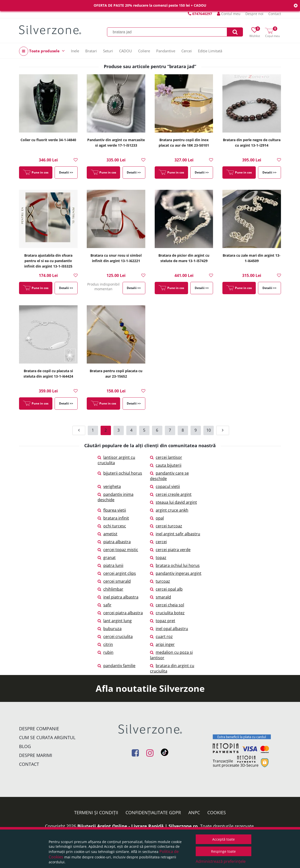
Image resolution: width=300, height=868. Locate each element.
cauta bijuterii (166, 465)
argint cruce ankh (169, 510)
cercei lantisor (166, 457)
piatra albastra (114, 542)
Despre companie (39, 729)
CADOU (126, 51)
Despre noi (254, 14)
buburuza (110, 629)
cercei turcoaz (166, 526)
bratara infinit (113, 518)
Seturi (108, 51)
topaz (158, 558)
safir (105, 605)
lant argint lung (115, 621)
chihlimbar (110, 589)
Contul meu (229, 14)
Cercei (187, 51)
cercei (158, 542)
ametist (107, 534)
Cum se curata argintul (47, 737)
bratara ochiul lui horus (175, 565)
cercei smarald (114, 581)
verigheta (109, 486)
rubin (106, 652)
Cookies (217, 812)
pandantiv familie (117, 666)
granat (107, 558)
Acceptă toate (224, 839)
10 (209, 430)
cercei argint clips (117, 573)
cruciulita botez (167, 613)
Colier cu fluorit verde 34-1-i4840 (48, 140)
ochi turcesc (112, 526)
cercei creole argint (171, 494)
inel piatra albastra (118, 597)
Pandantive (166, 51)
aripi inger (162, 644)
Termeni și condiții (96, 812)
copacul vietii (165, 486)
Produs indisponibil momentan (103, 287)
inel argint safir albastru (175, 534)
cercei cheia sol (167, 605)
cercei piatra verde (170, 550)
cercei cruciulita (115, 637)
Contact (275, 14)
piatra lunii (110, 565)
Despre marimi (36, 755)
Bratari (91, 51)
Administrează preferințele (221, 861)
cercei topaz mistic (118, 550)
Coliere (144, 51)
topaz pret (163, 621)
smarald (161, 597)
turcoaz (160, 581)
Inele (75, 51)
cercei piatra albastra (120, 613)
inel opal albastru (169, 629)
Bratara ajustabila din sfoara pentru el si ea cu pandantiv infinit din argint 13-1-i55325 (48, 261)
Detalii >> (66, 172)
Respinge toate (223, 851)
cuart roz (161, 637)
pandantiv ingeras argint (176, 573)
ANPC (194, 812)
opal (157, 518)
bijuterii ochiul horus (120, 473)
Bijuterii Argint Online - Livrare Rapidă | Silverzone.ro (138, 826)
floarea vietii (112, 510)
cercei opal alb (166, 589)
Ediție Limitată (210, 51)
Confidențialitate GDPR (153, 812)
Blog (25, 746)
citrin (105, 644)
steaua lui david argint (173, 502)
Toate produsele (42, 51)
